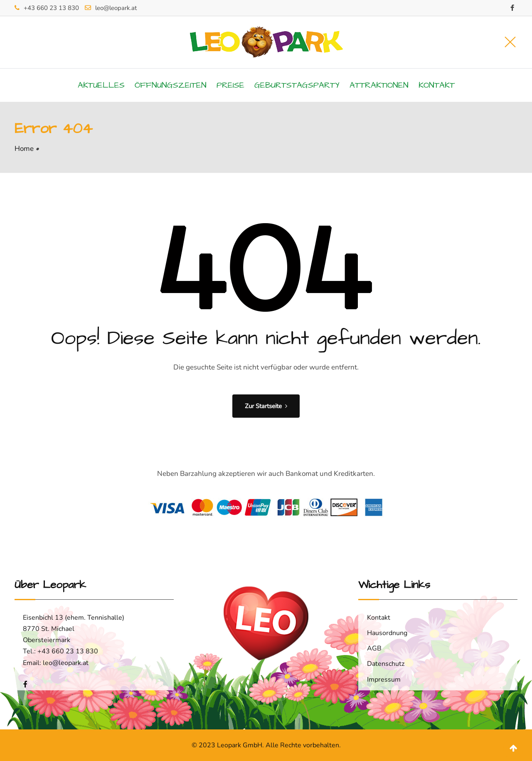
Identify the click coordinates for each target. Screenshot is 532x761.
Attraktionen (379, 85)
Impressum (384, 680)
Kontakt (437, 85)
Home (24, 149)
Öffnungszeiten (171, 85)
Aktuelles (101, 85)
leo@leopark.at (116, 8)
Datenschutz (386, 664)
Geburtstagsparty (297, 85)
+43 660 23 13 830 (51, 8)
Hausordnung (387, 633)
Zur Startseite (266, 406)
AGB (374, 648)
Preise (230, 85)
